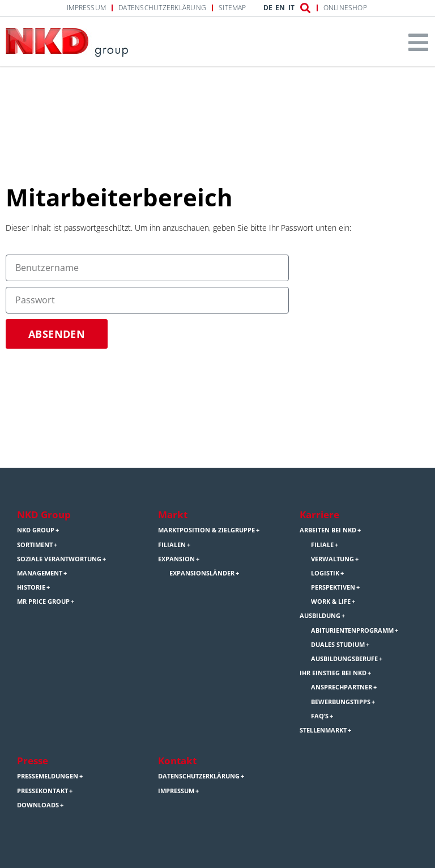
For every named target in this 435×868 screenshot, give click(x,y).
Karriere (319, 515)
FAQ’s (320, 716)
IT (291, 8)
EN (280, 8)
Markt (173, 515)
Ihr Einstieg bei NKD (333, 673)
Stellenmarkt (323, 730)
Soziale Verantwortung (59, 559)
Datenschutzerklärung (162, 8)
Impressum (86, 8)
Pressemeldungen (48, 776)
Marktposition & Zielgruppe (206, 530)
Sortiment (35, 545)
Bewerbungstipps (341, 702)
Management (40, 573)
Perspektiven (333, 587)
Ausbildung (320, 616)
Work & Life (331, 602)
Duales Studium (338, 645)
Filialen (172, 545)
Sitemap (233, 8)
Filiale (322, 545)
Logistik (325, 573)
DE (268, 8)
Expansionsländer (202, 573)
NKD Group (44, 515)
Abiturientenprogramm (352, 630)
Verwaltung (332, 559)
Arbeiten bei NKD (328, 530)
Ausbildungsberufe (344, 659)
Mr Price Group (43, 602)
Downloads (38, 805)
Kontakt (177, 761)
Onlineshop (345, 8)
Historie (31, 587)
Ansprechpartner (342, 687)
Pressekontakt (42, 791)
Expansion (176, 559)
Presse (33, 761)
